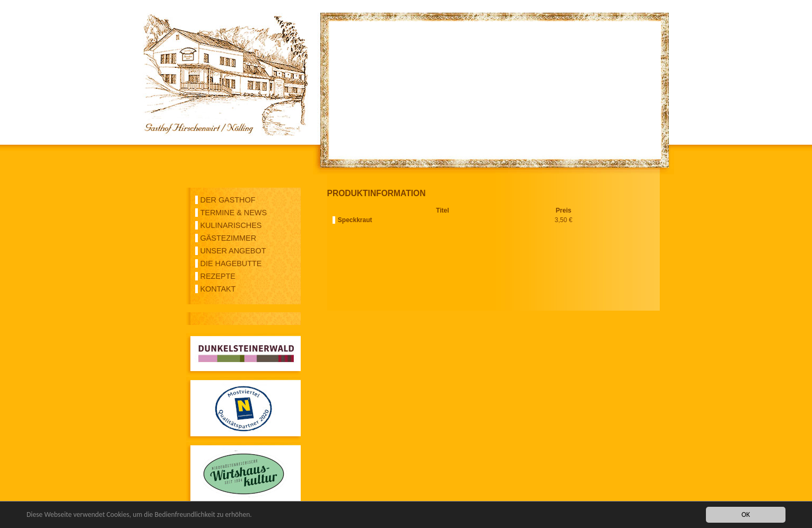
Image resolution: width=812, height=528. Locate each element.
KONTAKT (218, 289)
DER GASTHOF (228, 200)
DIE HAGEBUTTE (231, 263)
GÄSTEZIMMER (229, 238)
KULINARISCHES (231, 225)
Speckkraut (355, 220)
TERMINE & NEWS (234, 213)
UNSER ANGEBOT (233, 251)
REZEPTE (218, 276)
